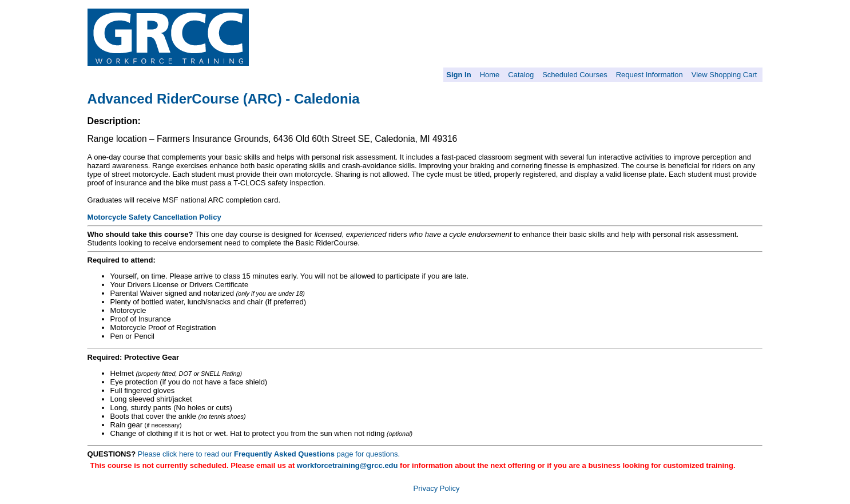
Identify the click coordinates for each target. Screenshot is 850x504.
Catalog (521, 75)
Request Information (650, 75)
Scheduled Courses (575, 75)
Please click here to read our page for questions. (269, 454)
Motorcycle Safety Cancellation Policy (154, 217)
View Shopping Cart (724, 75)
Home (490, 75)
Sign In (458, 75)
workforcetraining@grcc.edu (347, 465)
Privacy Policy (437, 488)
